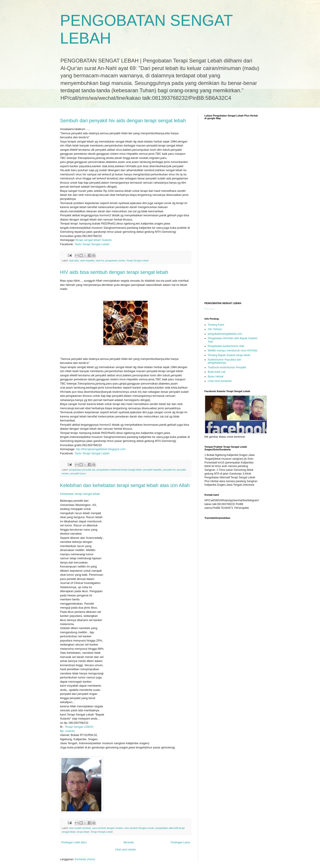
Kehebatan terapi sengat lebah (80, 494)
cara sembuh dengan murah (139, 828)
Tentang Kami (216, 325)
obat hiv (100, 261)
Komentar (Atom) (85, 859)
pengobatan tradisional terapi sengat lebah (119, 470)
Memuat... (210, 309)
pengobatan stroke (115, 261)
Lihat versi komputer (220, 381)
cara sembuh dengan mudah (107, 828)
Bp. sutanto (67, 731)
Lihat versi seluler (125, 850)
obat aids (74, 261)
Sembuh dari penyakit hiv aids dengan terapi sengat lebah (123, 121)
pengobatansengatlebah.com (225, 334)
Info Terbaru (215, 329)
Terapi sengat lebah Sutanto (93, 240)
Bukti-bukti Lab (217, 372)
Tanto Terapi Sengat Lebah (92, 244)
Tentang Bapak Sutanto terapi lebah (229, 355)
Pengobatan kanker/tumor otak (226, 346)
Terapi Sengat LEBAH (79, 727)
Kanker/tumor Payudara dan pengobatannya (224, 361)
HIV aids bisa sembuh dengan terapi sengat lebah (114, 272)
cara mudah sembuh (80, 828)
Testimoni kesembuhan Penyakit (227, 367)
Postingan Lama (180, 842)
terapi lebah (83, 832)
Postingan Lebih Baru (74, 842)
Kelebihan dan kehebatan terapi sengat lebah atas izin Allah (125, 485)
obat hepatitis (87, 261)
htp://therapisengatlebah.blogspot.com (101, 449)
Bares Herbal (216, 377)
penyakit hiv (169, 470)
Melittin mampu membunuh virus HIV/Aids (233, 351)
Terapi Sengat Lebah (138, 261)
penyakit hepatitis (152, 470)
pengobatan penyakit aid (82, 470)
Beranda (129, 842)
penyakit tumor (78, 473)
